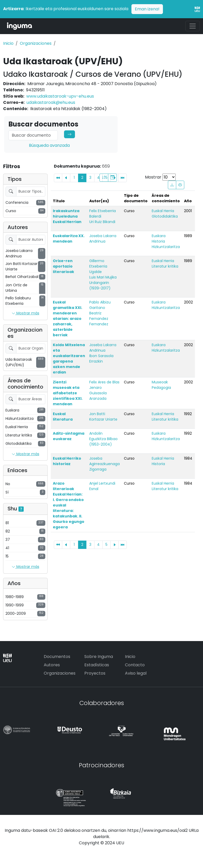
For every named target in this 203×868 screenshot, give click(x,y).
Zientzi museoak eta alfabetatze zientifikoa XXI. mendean (68, 393)
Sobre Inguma (99, 657)
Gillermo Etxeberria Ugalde (98, 266)
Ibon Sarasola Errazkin (101, 359)
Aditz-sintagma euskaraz (69, 436)
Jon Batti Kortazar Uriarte (103, 417)
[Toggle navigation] (193, 26)
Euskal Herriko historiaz (67, 461)
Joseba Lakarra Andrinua (103, 239)
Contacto (135, 665)
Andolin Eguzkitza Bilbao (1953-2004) (103, 439)
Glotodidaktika (165, 216)
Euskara (159, 236)
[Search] (33, 135)
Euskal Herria (163, 211)
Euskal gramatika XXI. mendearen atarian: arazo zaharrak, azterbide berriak (68, 319)
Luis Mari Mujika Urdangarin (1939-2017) (103, 283)
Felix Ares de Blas (104, 382)
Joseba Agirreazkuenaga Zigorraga (104, 464)
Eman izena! (147, 9)
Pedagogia (161, 388)
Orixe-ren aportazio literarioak (64, 266)
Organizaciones (36, 43)
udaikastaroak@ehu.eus (51, 102)
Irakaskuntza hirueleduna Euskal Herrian (67, 216)
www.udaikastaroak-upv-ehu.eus (60, 96)
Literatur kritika (165, 266)
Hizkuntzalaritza (166, 247)
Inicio (8, 43)
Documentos (57, 657)
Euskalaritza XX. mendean (69, 239)
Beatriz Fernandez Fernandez (99, 319)
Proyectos (95, 673)
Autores (52, 665)
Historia (158, 241)
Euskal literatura (63, 417)
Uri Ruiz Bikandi (102, 222)
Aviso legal (136, 673)
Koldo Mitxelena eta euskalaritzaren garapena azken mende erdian (69, 359)
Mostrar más (26, 313)
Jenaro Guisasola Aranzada (98, 393)
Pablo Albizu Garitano (100, 305)
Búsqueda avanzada (49, 145)
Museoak (160, 382)
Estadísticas (97, 665)
